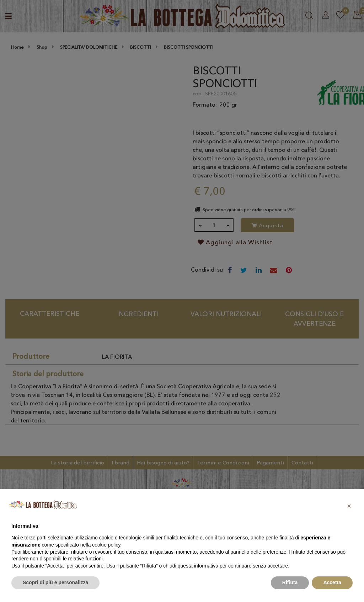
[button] (349, 506)
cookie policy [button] (106, 545)
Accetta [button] (332, 582)
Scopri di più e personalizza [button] (55, 582)
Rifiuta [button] (290, 582)
